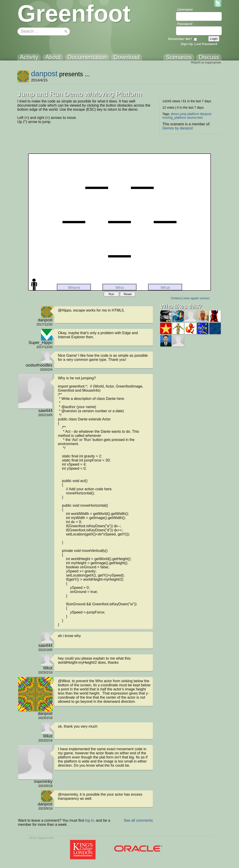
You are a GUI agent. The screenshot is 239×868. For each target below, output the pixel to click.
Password (185, 24)
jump (183, 114)
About (33, 838)
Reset (128, 294)
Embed (176, 298)
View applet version (196, 298)
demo (175, 114)
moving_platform (174, 118)
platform (194, 114)
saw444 (45, 411)
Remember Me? (180, 39)
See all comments (138, 820)
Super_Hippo (40, 343)
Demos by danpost (178, 128)
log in (90, 820)
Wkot (48, 668)
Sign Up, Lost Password (199, 44)
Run (111, 294)
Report (196, 62)
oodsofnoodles (39, 365)
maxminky (43, 781)
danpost (44, 74)
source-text (195, 118)
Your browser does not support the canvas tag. (119, 222)
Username (185, 10)
